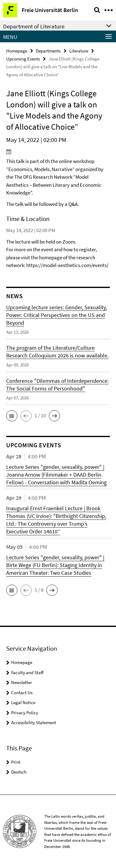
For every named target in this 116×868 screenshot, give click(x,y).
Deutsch (19, 772)
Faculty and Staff (27, 672)
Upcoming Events (23, 59)
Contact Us (22, 693)
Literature (79, 51)
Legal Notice (23, 702)
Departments (48, 51)
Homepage (17, 51)
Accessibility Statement (34, 722)
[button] (12, 416)
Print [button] (16, 762)
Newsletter (21, 682)
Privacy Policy (25, 713)
